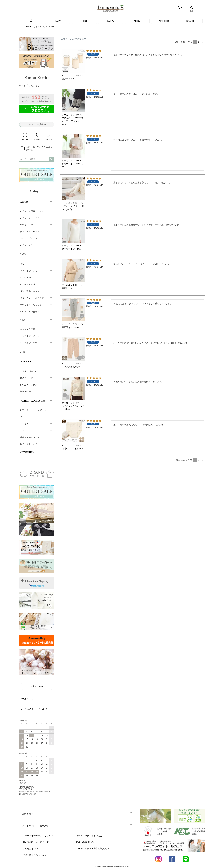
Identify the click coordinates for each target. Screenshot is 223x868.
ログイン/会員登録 (37, 124)
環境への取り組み (86, 842)
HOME (29, 27)
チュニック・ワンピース (32, 231)
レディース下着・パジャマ (33, 211)
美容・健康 (25, 391)
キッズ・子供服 (28, 329)
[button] (203, 42)
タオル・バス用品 (29, 371)
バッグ (23, 417)
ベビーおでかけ (28, 284)
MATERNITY (27, 452)
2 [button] (199, 42)
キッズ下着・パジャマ (31, 336)
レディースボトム (29, 225)
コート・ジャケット (30, 238)
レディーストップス (30, 218)
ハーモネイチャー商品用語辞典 (93, 849)
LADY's (111, 21)
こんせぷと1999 (32, 849)
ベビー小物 (25, 277)
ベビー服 (24, 264)
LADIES (24, 202)
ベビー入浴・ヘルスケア (32, 298)
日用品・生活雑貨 (29, 384)
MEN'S (23, 352)
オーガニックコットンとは (91, 835)
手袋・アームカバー (30, 437)
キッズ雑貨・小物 (29, 343)
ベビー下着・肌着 (29, 271)
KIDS (84, 21)
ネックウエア (26, 430)
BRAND (190, 21)
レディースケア (28, 245)
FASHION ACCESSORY (33, 401)
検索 (52, 159)
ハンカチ (24, 424)
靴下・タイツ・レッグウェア (34, 410)
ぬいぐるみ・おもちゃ (31, 305)
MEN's (137, 21)
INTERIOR (164, 21)
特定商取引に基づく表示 (36, 855)
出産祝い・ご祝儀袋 (30, 311)
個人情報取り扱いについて (37, 842)
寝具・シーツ (26, 378)
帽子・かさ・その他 (30, 444)
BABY (58, 21)
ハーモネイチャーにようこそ (38, 835)
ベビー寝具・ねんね (30, 291)
